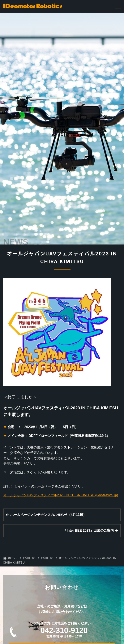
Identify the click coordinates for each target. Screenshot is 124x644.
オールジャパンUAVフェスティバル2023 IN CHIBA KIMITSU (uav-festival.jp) (61, 495)
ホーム (12, 558)
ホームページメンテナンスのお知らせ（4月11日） (48, 515)
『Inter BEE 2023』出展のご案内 (89, 530)
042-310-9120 (64, 632)
